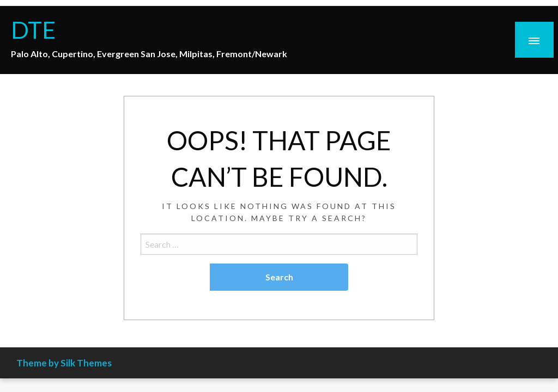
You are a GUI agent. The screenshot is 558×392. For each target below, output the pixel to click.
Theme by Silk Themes (64, 363)
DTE (33, 29)
